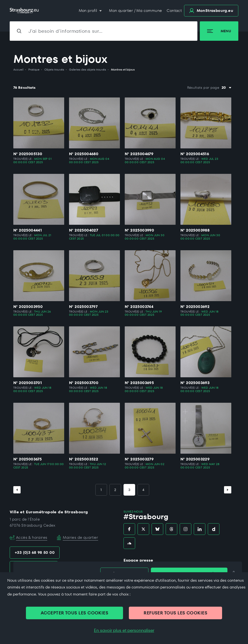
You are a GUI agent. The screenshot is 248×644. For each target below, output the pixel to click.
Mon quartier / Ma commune (135, 11)
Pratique (34, 70)
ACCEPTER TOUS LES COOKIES (74, 613)
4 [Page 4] (143, 490)
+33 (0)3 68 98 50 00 (35, 552)
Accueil (18, 70)
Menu (219, 31)
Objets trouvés (54, 70)
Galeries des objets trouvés (88, 70)
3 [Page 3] (129, 490)
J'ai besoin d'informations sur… (66, 31)
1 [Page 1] (101, 490)
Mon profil (89, 11)
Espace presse (138, 560)
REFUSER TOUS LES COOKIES (175, 613)
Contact (174, 11)
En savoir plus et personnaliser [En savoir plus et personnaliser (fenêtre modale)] (124, 630)
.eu (211, 11)
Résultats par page (203, 88)
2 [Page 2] (115, 490)
